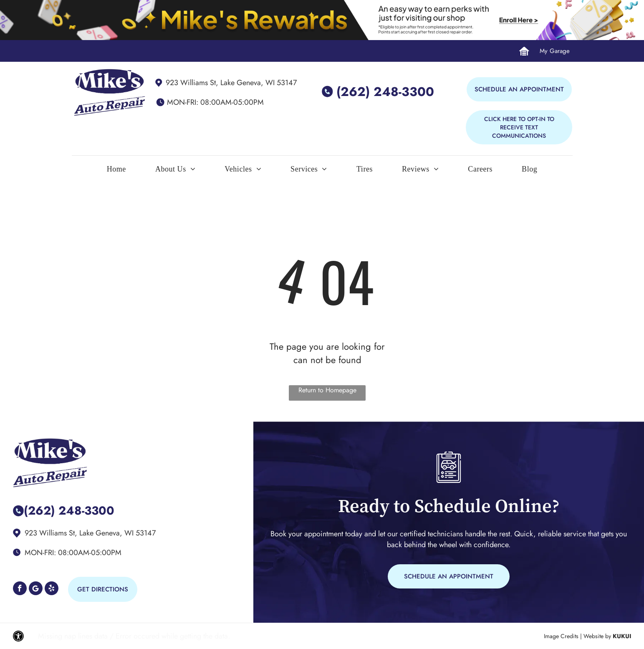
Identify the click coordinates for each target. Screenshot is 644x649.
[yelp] (52, 589)
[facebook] (20, 589)
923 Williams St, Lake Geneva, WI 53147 (231, 83)
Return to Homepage (327, 390)
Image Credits (561, 636)
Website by (597, 636)
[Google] (36, 589)
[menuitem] (116, 171)
